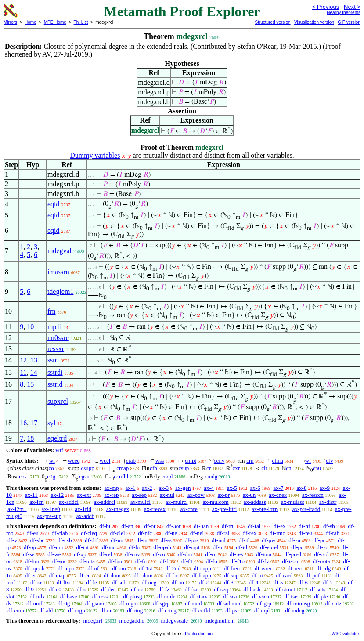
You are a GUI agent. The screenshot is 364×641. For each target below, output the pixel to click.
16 (23, 423)
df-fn (141, 561)
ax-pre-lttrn (265, 509)
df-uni (56, 547)
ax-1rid (83, 509)
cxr (236, 468)
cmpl (167, 476)
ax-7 (278, 488)
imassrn (58, 272)
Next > (352, 7)
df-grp (264, 603)
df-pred (292, 554)
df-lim (32, 561)
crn (250, 461)
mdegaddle (132, 621)
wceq (74, 461)
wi (52, 461)
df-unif (34, 603)
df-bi (105, 526)
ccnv (219, 461)
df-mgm (129, 603)
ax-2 (147, 488)
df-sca (230, 596)
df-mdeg (295, 610)
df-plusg (132, 596)
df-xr (36, 582)
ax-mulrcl (177, 502)
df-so (323, 547)
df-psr (232, 610)
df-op (30, 547)
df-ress (100, 596)
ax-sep (139, 495)
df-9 (29, 589)
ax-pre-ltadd (306, 509)
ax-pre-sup (49, 516)
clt (264, 468)
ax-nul (167, 495)
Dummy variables (95, 155)
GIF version (349, 22)
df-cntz (333, 603)
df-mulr (166, 596)
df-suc (59, 561)
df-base (68, 596)
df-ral (223, 533)
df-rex (249, 533)
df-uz (137, 589)
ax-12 (58, 495)
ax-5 (232, 488)
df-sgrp (162, 603)
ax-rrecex (155, 509)
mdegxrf (93, 621)
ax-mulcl (141, 502)
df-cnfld (201, 610)
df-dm (185, 554)
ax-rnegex (118, 509)
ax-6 (255, 488)
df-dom (112, 575)
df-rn (211, 554)
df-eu (32, 533)
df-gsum (95, 603)
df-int (82, 547)
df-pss (192, 540)
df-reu (306, 533)
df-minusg (298, 603)
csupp (87, 468)
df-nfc (145, 533)
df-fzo (191, 589)
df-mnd (193, 603)
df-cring (167, 610)
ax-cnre (189, 509)
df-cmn (16, 610)
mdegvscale (175, 621)
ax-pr (224, 495)
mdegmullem (220, 621)
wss (160, 461)
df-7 (328, 582)
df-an (127, 526)
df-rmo (278, 533)
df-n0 (55, 589)
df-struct (285, 589)
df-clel (118, 533)
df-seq (221, 589)
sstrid (55, 384)
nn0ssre (58, 338)
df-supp (202, 568)
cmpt (191, 461)
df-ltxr (64, 582)
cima (278, 461)
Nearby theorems (344, 13)
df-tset (291, 596)
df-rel (106, 554)
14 (34, 372)
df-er (31, 575)
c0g (51, 476)
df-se (29, 554)
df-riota (322, 561)
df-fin (172, 575)
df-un (117, 540)
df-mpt (192, 547)
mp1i (55, 327)
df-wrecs (265, 568)
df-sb (329, 526)
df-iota (87, 561)
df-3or (174, 526)
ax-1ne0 (51, 509)
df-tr (218, 547)
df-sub (119, 582)
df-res (236, 554)
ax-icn (36, 502)
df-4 (253, 582)
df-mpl (262, 610)
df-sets (318, 589)
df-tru (228, 526)
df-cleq (89, 533)
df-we (54, 554)
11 (23, 372)
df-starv (199, 596)
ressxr (56, 349)
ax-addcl (69, 502)
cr (209, 468)
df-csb (65, 540)
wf (308, 461)
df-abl (46, 610)
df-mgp (76, 610)
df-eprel (269, 547)
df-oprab (35, 568)
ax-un (249, 495)
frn (52, 311)
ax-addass (255, 502)
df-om (119, 568)
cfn (153, 468)
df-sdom (143, 575)
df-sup (232, 575)
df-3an (201, 526)
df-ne (171, 533)
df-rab (332, 533)
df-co (159, 554)
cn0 (317, 468)
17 (34, 423)
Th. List (81, 22)
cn (288, 468)
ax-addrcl (104, 502)
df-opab (162, 547)
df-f (164, 561)
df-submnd (229, 603)
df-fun (115, 561)
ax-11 (31, 495)
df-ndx (38, 596)
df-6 (303, 582)
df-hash (252, 589)
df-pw (268, 540)
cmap (123, 468)
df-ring (135, 610)
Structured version (272, 22)
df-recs (296, 568)
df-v (12, 540)
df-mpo (66, 568)
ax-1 (131, 488)
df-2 (204, 582)
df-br (135, 547)
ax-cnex (278, 495)
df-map (58, 575)
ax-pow (196, 495)
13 (34, 360)
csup (184, 468)
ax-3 (164, 488)
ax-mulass (293, 502)
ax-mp (112, 488)
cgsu (84, 476)
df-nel (197, 533)
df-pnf (313, 575)
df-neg (149, 582)
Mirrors (10, 22)
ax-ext (84, 495)
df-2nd (173, 568)
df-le (92, 582)
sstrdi (55, 372)
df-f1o (237, 561)
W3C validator (345, 634)
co (51, 468)
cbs (23, 476)
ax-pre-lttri (224, 509)
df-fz (164, 589)
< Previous (325, 7)
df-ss (166, 540)
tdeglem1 (61, 292)
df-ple (321, 596)
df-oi (258, 575)
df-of (93, 568)
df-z (81, 589)
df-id (241, 547)
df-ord (321, 554)
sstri (53, 360)
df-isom (291, 561)
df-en (85, 575)
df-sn (294, 540)
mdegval (59, 251)
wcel (105, 461)
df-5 (278, 582)
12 (23, 360)
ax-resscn (313, 495)
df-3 (229, 582)
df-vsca (260, 596)
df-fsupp (202, 575)
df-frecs (233, 568)
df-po (297, 547)
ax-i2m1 (17, 509)
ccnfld (121, 476)
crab (131, 461)
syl (52, 423)
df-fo (212, 561)
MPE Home (55, 22)
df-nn (178, 582)
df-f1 (187, 561)
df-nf (304, 526)
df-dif (91, 540)
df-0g (64, 603)
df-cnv (133, 554)
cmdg (211, 476)
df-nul (219, 540)
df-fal (254, 526)
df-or (150, 526)
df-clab (60, 533)
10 (30, 327)
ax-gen (183, 488)
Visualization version (314, 22)
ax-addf (85, 516)
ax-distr (328, 502)
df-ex (279, 526)
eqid (54, 204)
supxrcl (58, 401)
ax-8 (301, 488)
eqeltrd (57, 438)
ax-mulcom (215, 502)
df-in (142, 540)
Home (31, 22)
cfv (330, 461)
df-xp (80, 554)
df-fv (263, 561)
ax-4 (209, 488)
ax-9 (325, 488)
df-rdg (324, 568)
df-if (244, 540)
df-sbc (38, 540)
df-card (285, 575)
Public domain (199, 634)
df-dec (108, 589)
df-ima (264, 554)
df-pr (319, 540)
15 (30, 384)
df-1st (146, 568)
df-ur (106, 610)
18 (30, 438)
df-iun (109, 547)
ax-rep (111, 495)
